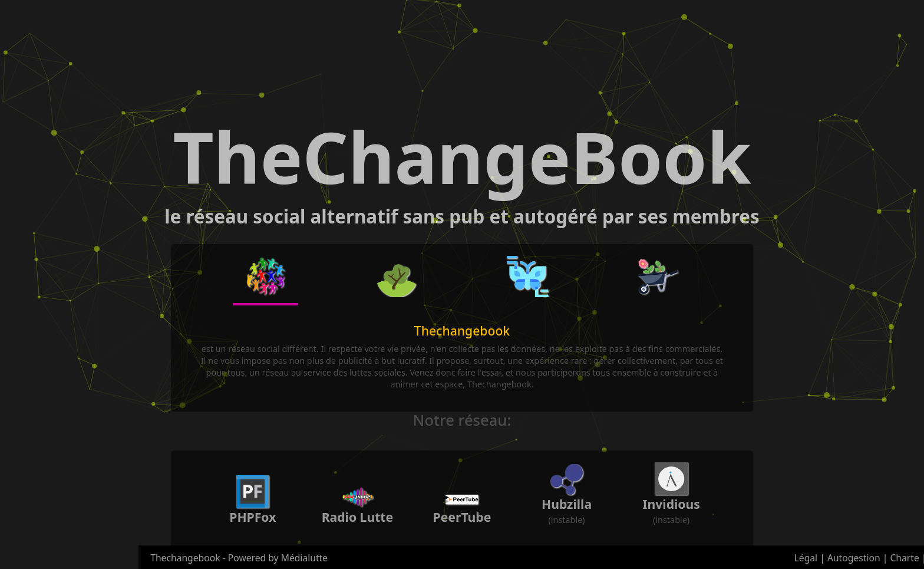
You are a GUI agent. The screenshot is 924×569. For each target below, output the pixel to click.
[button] (266, 277)
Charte (904, 558)
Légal (806, 558)
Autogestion (854, 558)
